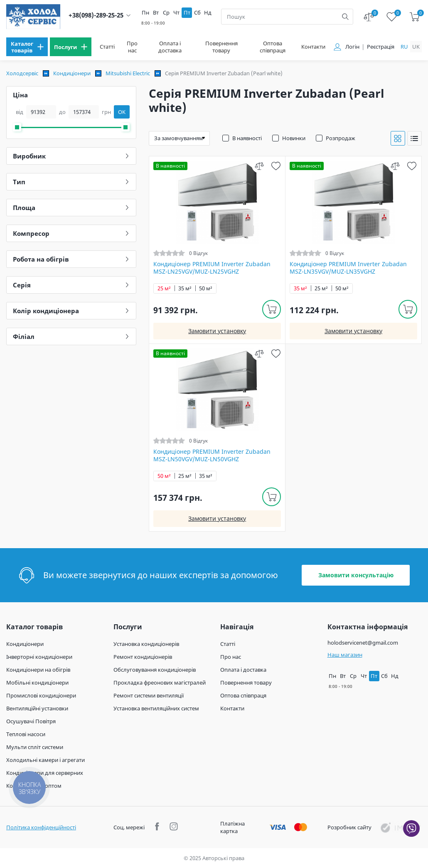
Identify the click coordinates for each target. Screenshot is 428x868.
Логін (352, 47)
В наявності (247, 138)
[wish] (276, 166)
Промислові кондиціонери (41, 695)
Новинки (294, 138)
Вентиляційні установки (37, 708)
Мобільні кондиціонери (37, 683)
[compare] (259, 166)
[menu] (27, 47)
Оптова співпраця (273, 47)
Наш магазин (345, 655)
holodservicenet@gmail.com (363, 643)
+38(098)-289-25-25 (96, 15)
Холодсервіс (22, 73)
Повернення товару (221, 47)
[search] (345, 17)
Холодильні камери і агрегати (46, 760)
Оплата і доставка (170, 47)
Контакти (313, 47)
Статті (107, 47)
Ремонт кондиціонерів (143, 657)
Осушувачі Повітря (31, 721)
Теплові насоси (26, 734)
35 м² (185, 288)
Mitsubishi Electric (128, 73)
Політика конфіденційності (41, 827)
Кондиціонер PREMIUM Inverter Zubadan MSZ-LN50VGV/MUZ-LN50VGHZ (212, 455)
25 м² (164, 288)
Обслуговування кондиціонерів (155, 670)
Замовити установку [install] (217, 331)
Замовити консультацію (356, 575)
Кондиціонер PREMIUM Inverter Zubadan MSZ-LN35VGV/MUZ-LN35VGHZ (348, 268)
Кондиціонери (72, 73)
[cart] (414, 17)
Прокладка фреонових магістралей (160, 683)
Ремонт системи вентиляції (149, 695)
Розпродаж (341, 138)
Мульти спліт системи (35, 747)
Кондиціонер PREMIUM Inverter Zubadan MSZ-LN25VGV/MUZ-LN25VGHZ (212, 268)
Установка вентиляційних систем (156, 708)
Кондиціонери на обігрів (38, 670)
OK (122, 112)
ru (404, 47)
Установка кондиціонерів (146, 644)
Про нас (132, 47)
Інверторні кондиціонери (39, 657)
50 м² (206, 288)
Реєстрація (381, 47)
